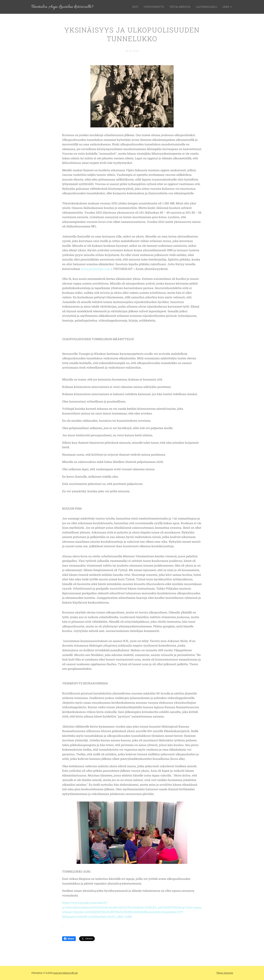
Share (69, 939)
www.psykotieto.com (96, 269)
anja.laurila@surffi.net (65, 973)
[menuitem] (140, 7)
